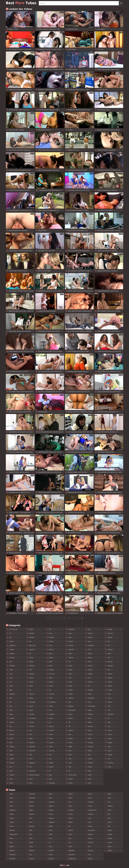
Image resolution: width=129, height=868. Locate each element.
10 (82, 618)
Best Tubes (21, 3)
